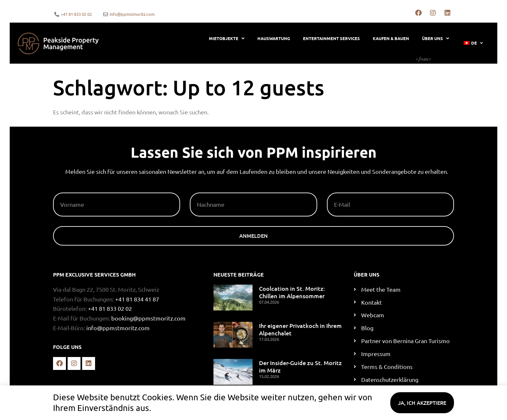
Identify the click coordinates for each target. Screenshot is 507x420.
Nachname (205, 190)
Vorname (67, 190)
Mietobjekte (227, 38)
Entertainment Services (331, 38)
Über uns (436, 38)
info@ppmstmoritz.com (118, 328)
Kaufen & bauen (391, 38)
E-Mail (336, 190)
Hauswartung (274, 38)
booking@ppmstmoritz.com (148, 318)
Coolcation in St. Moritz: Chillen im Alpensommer (292, 292)
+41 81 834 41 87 (137, 299)
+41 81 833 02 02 (110, 308)
